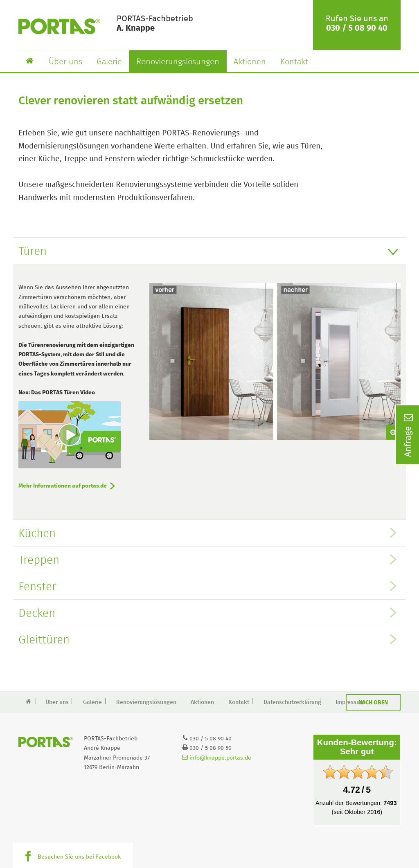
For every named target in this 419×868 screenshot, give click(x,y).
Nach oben (373, 703)
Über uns (65, 62)
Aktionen (250, 62)
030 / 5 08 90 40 (357, 28)
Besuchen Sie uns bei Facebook (79, 857)
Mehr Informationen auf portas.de (63, 486)
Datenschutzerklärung (290, 702)
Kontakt (294, 62)
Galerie (109, 62)
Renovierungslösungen (178, 62)
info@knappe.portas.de (217, 758)
